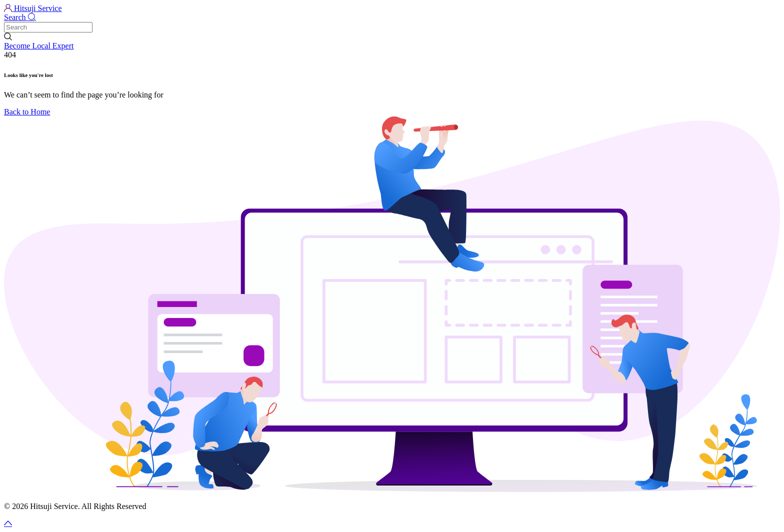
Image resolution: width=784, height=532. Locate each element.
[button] (392, 17)
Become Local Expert (39, 46)
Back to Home (27, 112)
